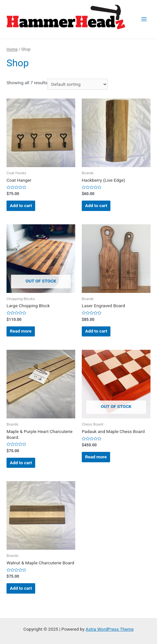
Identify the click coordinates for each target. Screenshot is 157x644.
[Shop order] (78, 84)
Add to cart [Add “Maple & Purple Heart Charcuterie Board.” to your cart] (21, 463)
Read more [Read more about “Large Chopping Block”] (21, 331)
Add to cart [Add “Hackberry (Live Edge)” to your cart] (96, 205)
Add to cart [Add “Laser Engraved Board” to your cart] (96, 331)
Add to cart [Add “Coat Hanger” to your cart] (21, 205)
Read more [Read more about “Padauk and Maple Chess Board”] (96, 457)
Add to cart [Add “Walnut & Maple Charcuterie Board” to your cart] (21, 588)
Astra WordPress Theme (110, 629)
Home (12, 49)
